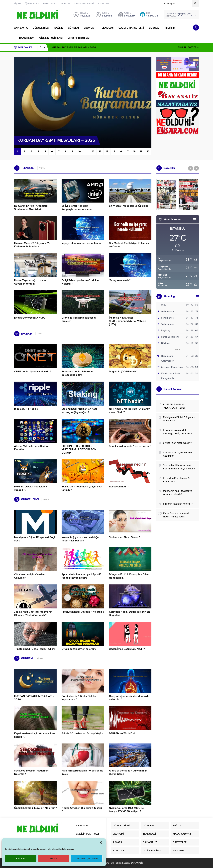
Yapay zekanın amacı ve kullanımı (81, 243)
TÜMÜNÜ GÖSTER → (188, 47)
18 (134, 151)
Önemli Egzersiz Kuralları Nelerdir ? (35, 808)
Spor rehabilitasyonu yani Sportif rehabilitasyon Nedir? (81, 576)
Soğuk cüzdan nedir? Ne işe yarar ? (130, 446)
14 (107, 151)
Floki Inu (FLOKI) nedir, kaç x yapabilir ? (31, 488)
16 (121, 151)
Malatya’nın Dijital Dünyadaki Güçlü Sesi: (35, 539)
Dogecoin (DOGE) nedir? (123, 372)
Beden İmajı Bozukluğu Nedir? (127, 649)
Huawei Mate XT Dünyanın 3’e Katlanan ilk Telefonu (32, 245)
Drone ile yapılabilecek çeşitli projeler (79, 319)
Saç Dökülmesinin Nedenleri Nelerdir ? (31, 772)
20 (148, 151)
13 (100, 151)
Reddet (54, 858)
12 (93, 151)
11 (86, 151)
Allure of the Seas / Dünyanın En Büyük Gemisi (128, 772)
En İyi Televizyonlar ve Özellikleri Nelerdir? (81, 282)
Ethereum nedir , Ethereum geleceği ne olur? (77, 373)
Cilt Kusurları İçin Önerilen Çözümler (30, 576)
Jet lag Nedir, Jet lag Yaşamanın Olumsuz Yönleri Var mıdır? (33, 613)
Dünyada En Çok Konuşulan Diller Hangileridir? (129, 576)
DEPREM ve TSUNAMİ (122, 733)
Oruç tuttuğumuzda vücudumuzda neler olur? (129, 698)
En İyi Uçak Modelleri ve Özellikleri (130, 206)
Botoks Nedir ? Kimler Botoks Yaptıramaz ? (79, 698)
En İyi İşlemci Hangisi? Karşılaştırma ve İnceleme (77, 208)
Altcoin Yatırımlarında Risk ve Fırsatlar (31, 448)
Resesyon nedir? (119, 487)
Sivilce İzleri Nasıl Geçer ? (124, 537)
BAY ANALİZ (137, 863)
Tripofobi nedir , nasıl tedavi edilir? (35, 649)
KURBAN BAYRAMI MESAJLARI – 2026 (74, 47)
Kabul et (21, 858)
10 (79, 151)
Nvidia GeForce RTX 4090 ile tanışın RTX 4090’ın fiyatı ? (126, 810)
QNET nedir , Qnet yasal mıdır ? (33, 372)
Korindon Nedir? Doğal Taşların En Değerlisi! (129, 613)
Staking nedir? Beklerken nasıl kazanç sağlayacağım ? (80, 411)
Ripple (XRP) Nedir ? (26, 409)
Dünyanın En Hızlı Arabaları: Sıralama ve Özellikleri (31, 208)
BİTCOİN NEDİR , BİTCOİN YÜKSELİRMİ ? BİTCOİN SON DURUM (79, 449)
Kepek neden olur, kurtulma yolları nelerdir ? (34, 735)
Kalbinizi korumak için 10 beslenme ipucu (82, 772)
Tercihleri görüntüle (87, 858)
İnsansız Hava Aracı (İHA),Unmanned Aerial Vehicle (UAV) (127, 321)
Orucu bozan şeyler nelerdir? (79, 649)
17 (127, 151)
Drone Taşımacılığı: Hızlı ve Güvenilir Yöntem (30, 282)
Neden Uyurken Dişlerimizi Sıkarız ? (82, 810)
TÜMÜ (42, 168)
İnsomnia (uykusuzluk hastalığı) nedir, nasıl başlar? (80, 539)
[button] (101, 842)
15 (114, 151)
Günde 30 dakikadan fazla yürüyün (82, 733)
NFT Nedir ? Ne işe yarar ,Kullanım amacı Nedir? (130, 411)
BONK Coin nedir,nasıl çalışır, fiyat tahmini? (82, 488)
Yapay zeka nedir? (120, 280)
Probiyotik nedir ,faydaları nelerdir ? (83, 612)
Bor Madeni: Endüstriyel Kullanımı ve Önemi (129, 245)
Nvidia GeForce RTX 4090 (30, 318)
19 (141, 151)
